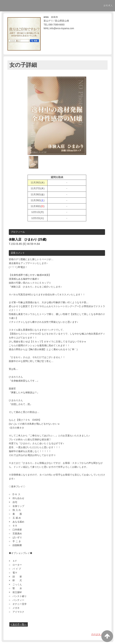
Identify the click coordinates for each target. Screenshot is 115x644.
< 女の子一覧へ (19, 624)
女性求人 (108, 6)
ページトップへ (99, 634)
